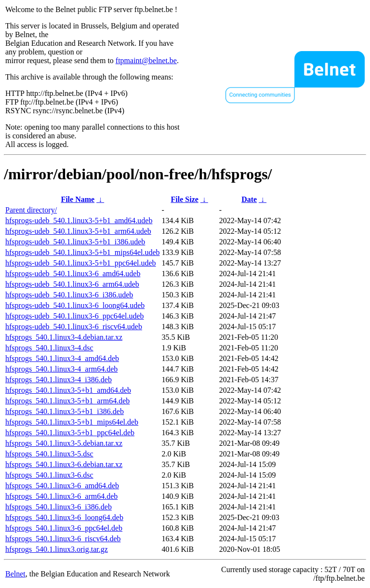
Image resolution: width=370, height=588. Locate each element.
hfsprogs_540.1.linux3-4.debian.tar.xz (64, 337)
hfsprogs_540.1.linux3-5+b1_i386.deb (65, 411)
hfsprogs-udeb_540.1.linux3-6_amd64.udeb (73, 274)
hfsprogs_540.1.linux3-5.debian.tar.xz (64, 443)
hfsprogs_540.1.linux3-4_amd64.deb (62, 358)
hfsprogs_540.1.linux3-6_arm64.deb (61, 496)
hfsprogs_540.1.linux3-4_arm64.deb (61, 369)
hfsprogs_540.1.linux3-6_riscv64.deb (63, 539)
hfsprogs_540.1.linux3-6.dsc (49, 475)
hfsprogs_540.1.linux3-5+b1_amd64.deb (68, 390)
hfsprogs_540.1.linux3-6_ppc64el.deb (64, 528)
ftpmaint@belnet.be (146, 60)
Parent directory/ (31, 210)
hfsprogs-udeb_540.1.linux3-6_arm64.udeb (72, 284)
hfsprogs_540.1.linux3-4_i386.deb (59, 380)
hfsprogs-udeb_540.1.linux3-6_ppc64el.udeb (75, 316)
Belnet (15, 574)
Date (249, 199)
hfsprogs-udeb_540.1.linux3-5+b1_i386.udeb (75, 242)
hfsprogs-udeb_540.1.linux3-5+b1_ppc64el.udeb (81, 263)
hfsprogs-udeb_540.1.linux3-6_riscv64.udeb (74, 327)
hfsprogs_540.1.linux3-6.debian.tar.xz (64, 464)
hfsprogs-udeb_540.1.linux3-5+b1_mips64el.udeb (83, 252)
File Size (185, 199)
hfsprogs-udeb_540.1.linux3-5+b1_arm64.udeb (78, 231)
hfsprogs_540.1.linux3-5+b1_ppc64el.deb (70, 433)
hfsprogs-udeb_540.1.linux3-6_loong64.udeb (75, 305)
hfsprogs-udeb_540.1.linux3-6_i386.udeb (69, 295)
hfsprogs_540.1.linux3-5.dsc (49, 454)
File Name (78, 199)
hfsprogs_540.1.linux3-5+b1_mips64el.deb (72, 422)
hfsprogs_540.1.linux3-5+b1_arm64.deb (67, 401)
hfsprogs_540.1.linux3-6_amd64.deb (62, 486)
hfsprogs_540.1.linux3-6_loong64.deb (64, 517)
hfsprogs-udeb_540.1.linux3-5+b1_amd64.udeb (79, 220)
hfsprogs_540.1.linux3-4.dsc (49, 348)
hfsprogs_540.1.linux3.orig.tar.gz (57, 549)
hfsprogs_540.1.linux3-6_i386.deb (59, 507)
